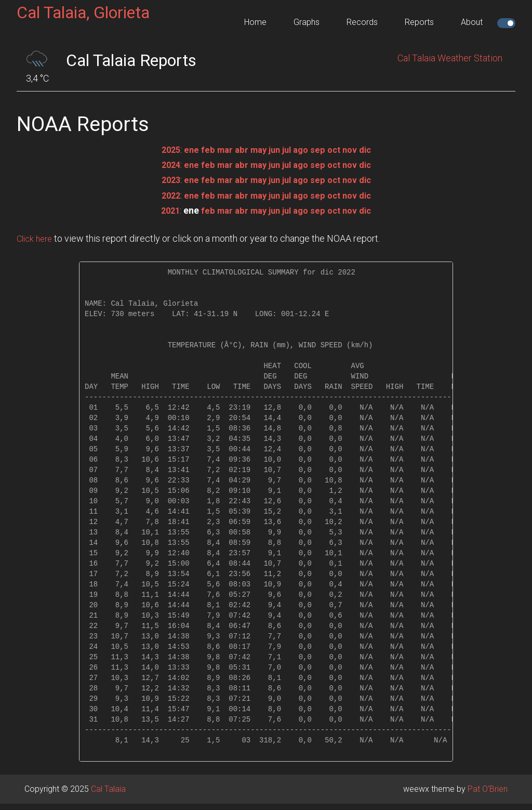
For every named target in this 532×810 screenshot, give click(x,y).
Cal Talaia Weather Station (450, 58)
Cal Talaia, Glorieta (83, 12)
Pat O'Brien (488, 789)
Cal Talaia (108, 789)
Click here (36, 238)
